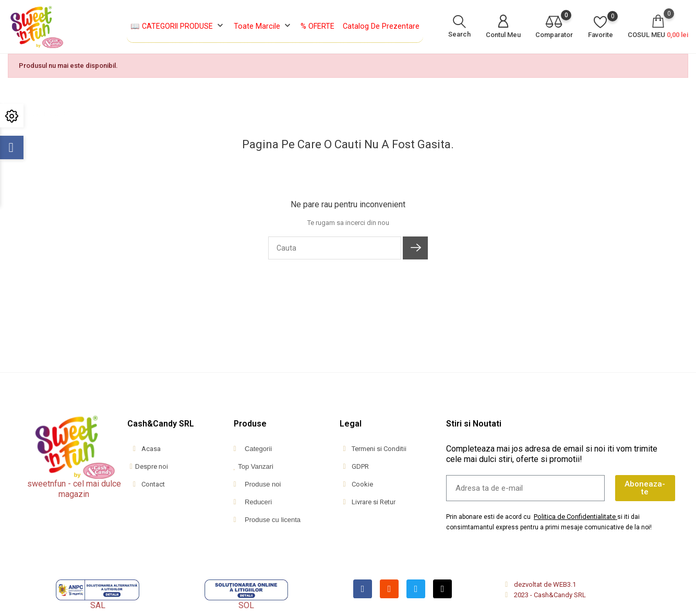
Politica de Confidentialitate (575, 517)
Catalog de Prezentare (381, 26)
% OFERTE (317, 26)
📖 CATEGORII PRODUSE (178, 26)
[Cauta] (335, 248)
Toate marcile (263, 26)
